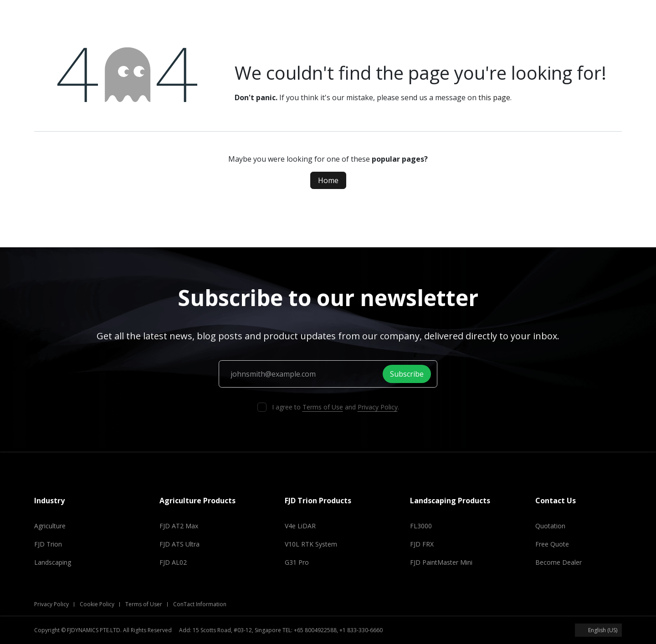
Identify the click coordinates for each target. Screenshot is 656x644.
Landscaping (53, 562)
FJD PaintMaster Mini (441, 562)
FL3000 (421, 526)
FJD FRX (422, 544)
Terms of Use (323, 407)
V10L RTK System (311, 544)
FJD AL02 (173, 562)
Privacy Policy (378, 407)
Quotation (550, 526)
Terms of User (144, 604)
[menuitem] (143, 15)
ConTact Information (200, 604)
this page (494, 97)
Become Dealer (559, 562)
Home (328, 180)
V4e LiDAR (300, 526)
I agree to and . (336, 407)
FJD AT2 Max (179, 526)
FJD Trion (48, 544)
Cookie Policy (97, 604)
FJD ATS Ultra (179, 544)
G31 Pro (297, 562)
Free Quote (552, 544)
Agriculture (50, 526)
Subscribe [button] (409, 374)
